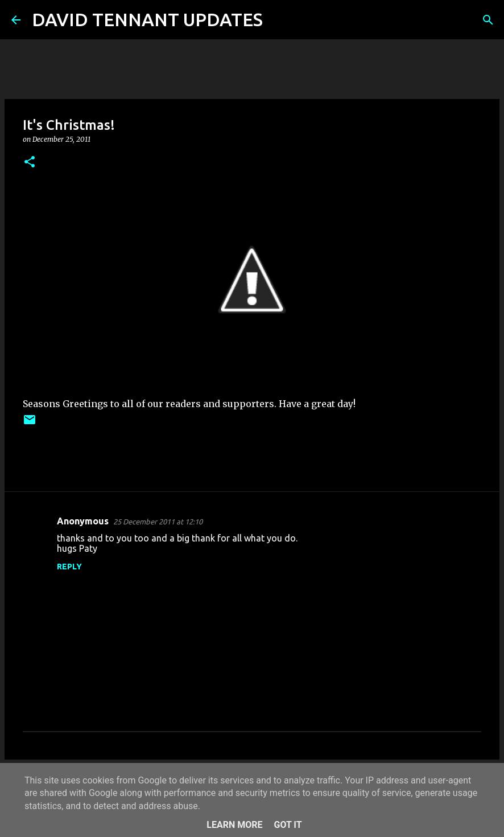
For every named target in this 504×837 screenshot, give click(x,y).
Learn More (234, 825)
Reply (69, 567)
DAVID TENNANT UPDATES (147, 19)
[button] (30, 163)
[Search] (279, 20)
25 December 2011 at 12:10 (158, 522)
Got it (288, 825)
